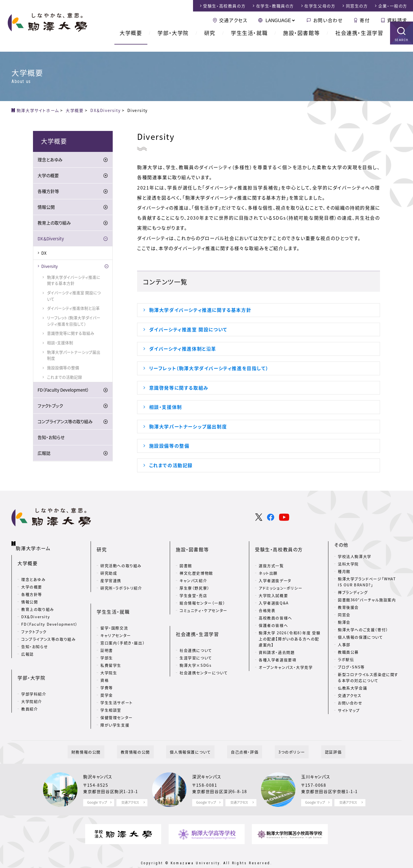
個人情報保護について (194, 738)
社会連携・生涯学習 (359, 40)
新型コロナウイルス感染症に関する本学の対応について (368, 678)
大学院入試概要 (273, 587)
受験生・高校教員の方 (279, 545)
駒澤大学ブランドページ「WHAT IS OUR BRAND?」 (367, 582)
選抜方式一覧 (271, 557)
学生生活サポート (117, 685)
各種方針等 (48, 192)
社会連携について (196, 632)
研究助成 (109, 564)
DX (44, 254)
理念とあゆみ (50, 160)
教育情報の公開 (147, 738)
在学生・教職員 (275, 6)
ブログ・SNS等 (351, 667)
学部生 (107, 640)
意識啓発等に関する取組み (179, 388)
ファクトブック (50, 406)
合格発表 (267, 602)
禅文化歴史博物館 (196, 564)
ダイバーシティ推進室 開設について (188, 329)
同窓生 (357, 6)
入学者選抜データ (275, 572)
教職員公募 (348, 653)
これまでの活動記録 (171, 465)
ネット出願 (268, 564)
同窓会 (344, 615)
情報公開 (46, 208)
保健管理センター (117, 700)
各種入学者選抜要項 (277, 651)
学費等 (107, 670)
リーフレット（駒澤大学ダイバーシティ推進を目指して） (209, 368)
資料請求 (397, 20)
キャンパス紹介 (193, 572)
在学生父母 (320, 6)
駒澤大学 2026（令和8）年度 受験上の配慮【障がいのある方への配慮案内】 (290, 630)
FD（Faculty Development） (63, 390)
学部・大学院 (173, 40)
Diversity (49, 267)
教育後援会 (348, 608)
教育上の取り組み (54, 223)
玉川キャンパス (317, 763)
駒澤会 (344, 623)
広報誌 (44, 454)
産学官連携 (111, 572)
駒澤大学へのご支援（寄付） (363, 630)
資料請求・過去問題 (277, 644)
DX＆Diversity (51, 239)
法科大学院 (348, 564)
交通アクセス (233, 20)
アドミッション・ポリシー (280, 579)
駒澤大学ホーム (34, 544)
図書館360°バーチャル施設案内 (367, 600)
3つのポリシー (280, 738)
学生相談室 (111, 692)
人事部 (344, 645)
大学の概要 (48, 176)
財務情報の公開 (105, 738)
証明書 (107, 632)
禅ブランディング (353, 593)
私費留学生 (111, 647)
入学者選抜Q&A (274, 594)
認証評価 (315, 738)
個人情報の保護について (361, 638)
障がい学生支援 (115, 707)
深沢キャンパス (209, 763)
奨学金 (107, 677)
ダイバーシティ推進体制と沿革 (183, 349)
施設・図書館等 (301, 40)
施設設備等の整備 (169, 446)
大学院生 (109, 655)
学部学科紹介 (34, 678)
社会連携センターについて (204, 655)
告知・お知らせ (51, 438)
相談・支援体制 (166, 407)
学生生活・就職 (249, 40)
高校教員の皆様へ (275, 609)
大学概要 (131, 40)
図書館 (186, 557)
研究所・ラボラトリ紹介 (121, 579)
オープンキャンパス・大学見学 (286, 659)
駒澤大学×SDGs (195, 647)
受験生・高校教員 (224, 6)
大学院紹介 (32, 686)
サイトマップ (349, 711)
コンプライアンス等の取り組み (65, 422)
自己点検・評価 (241, 738)
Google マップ (97, 789)
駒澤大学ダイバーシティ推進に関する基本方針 (200, 310)
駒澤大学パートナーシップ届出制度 (188, 426)
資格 (105, 662)
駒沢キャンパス (100, 763)
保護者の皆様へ (273, 617)
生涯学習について (196, 640)
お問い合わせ (328, 20)
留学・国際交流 (114, 610)
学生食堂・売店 (193, 587)
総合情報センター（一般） (202, 594)
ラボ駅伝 (346, 660)
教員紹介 (30, 693)
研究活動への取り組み (121, 557)
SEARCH (402, 47)
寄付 (365, 20)
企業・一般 (393, 6)
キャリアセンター (116, 617)
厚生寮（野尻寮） (195, 579)
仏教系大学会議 (352, 688)
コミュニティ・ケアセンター (203, 602)
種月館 (344, 572)
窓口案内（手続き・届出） (123, 625)
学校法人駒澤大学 (355, 557)
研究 (210, 40)
